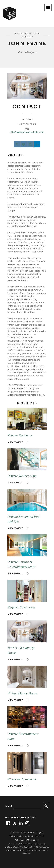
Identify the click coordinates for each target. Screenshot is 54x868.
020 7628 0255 (32, 840)
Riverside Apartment (22, 779)
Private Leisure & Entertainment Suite (21, 564)
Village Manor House (22, 693)
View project (16, 442)
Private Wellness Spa (22, 476)
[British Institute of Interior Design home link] (9, 17)
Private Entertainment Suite (23, 736)
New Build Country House (21, 650)
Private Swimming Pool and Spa (24, 519)
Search (9, 806)
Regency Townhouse (21, 607)
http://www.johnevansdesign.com (27, 132)
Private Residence (20, 435)
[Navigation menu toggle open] (48, 8)
